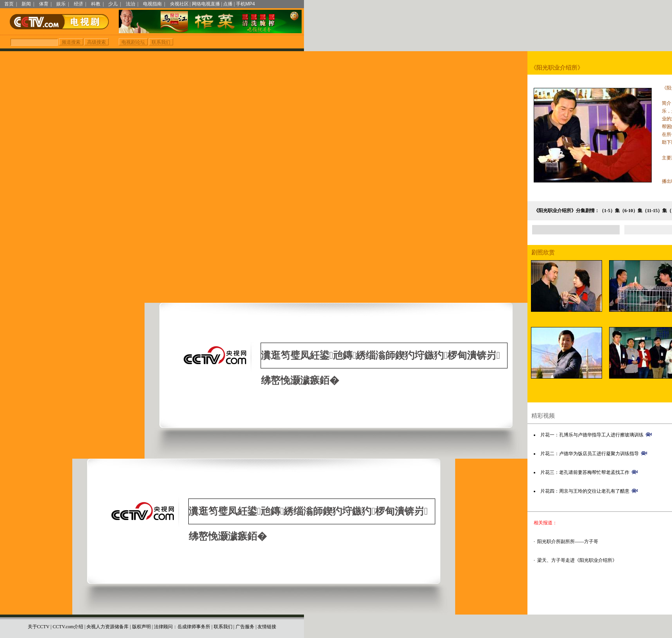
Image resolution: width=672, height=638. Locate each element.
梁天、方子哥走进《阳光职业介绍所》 (577, 560)
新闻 (26, 4)
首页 (9, 4)
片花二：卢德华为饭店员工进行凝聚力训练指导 (590, 454)
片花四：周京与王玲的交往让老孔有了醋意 (585, 491)
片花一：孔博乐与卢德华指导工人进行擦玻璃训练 (592, 435)
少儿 (113, 4)
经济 (79, 4)
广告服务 (245, 616)
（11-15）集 (655, 211)
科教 (96, 4)
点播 (228, 4)
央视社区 (179, 4)
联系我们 (223, 616)
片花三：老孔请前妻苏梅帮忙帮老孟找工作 (585, 472)
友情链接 (267, 616)
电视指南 (152, 4)
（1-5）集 (609, 211)
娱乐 (61, 4)
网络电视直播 (206, 4)
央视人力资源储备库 (107, 616)
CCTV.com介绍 (68, 616)
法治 (130, 4)
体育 (44, 4)
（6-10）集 (631, 211)
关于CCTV (39, 616)
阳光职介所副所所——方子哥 (568, 541)
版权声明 (141, 616)
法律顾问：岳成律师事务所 (182, 616)
